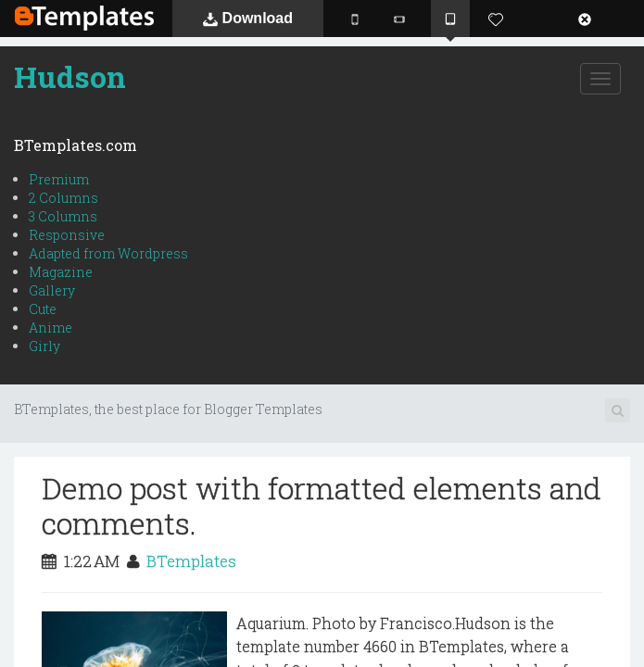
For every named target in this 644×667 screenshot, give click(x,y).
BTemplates (84, 18)
